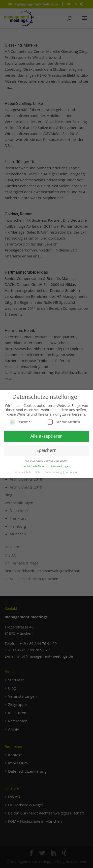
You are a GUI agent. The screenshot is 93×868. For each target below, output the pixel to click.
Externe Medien (64, 422)
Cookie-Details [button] (23, 472)
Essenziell (21, 422)
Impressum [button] (72, 472)
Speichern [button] (46, 450)
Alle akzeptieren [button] (46, 436)
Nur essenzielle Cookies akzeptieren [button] (47, 461)
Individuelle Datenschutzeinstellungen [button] (47, 466)
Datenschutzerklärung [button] (49, 472)
